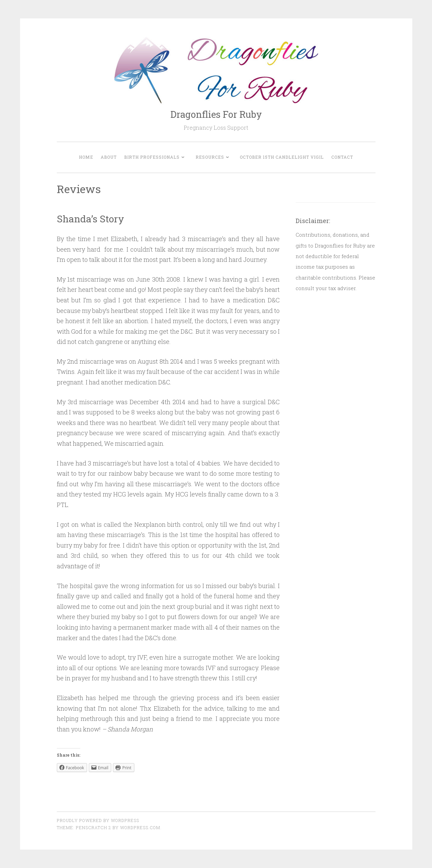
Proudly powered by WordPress (98, 820)
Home (86, 157)
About (109, 157)
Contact (342, 157)
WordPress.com (140, 827)
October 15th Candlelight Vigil (282, 157)
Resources (210, 157)
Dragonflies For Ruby (216, 114)
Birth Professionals (152, 157)
